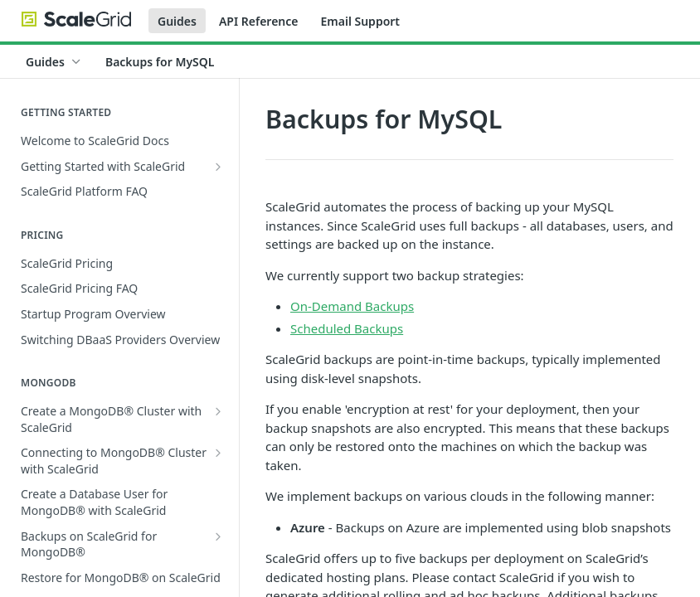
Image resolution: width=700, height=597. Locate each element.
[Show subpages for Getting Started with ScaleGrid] (218, 167)
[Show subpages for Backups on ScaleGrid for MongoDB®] (218, 536)
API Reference (259, 21)
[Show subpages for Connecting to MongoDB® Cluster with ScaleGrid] (218, 453)
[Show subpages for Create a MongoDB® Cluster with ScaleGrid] (218, 411)
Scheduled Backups (347, 328)
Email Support (360, 21)
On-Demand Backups (352, 306)
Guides (177, 21)
